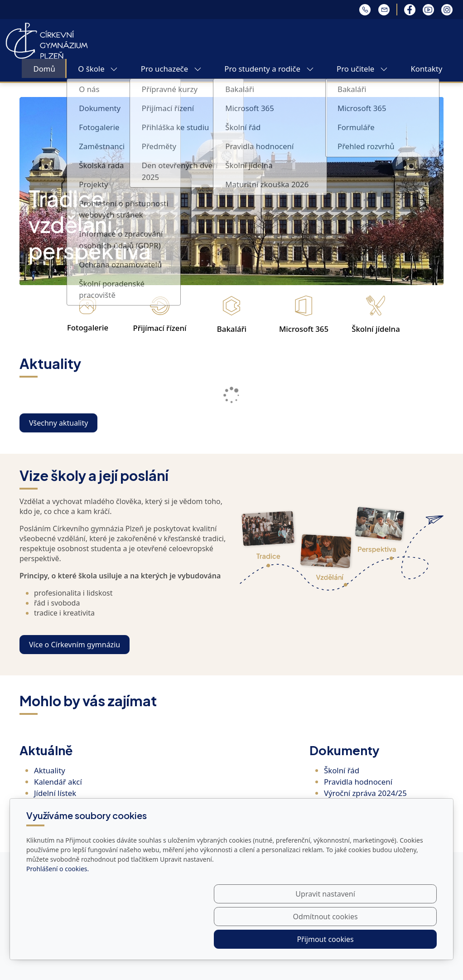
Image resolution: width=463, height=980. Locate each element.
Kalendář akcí (58, 782)
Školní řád (342, 770)
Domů (44, 69)
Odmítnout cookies (303, 939)
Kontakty (426, 69)
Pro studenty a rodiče (269, 69)
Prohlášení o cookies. (58, 914)
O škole (98, 69)
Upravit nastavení (212, 939)
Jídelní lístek (55, 793)
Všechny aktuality (58, 423)
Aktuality (50, 770)
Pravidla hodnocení (358, 782)
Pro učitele (362, 69)
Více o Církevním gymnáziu (75, 645)
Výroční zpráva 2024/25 (365, 793)
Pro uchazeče (171, 69)
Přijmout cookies (393, 939)
